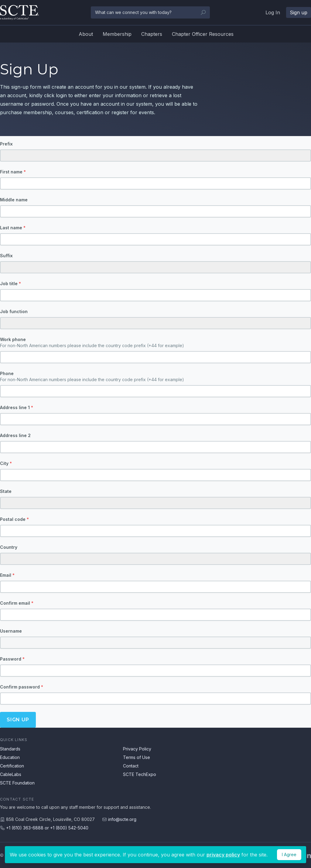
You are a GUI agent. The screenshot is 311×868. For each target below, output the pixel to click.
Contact (131, 766)
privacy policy (223, 855)
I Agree (289, 854)
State (6, 491)
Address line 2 (15, 435)
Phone (155, 377)
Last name (13, 228)
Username (11, 631)
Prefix (6, 144)
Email (7, 575)
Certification (12, 766)
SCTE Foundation (17, 783)
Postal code (14, 519)
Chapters (152, 34)
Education (10, 757)
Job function (14, 311)
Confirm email (17, 603)
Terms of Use (137, 757)
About (86, 34)
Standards (10, 749)
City (6, 463)
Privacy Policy (137, 749)
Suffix (6, 256)
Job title (10, 284)
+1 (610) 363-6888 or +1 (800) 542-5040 (47, 828)
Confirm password (22, 687)
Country (9, 547)
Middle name (14, 200)
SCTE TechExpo (140, 774)
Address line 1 (17, 407)
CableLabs (11, 774)
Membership (117, 34)
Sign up (18, 720)
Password (12, 659)
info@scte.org (122, 819)
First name (13, 172)
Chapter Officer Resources (203, 34)
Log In (273, 12)
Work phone (155, 343)
